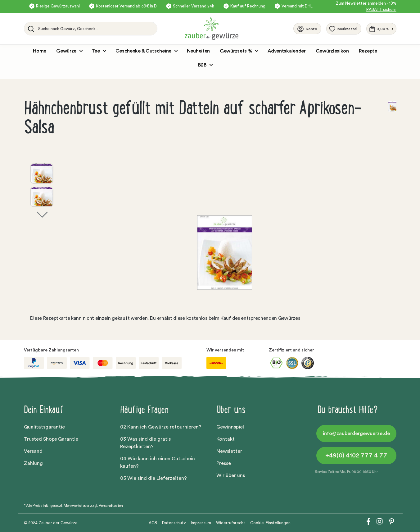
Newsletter (229, 451)
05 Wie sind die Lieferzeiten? (154, 478)
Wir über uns (231, 475)
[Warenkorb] (381, 29)
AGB (153, 523)
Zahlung (33, 463)
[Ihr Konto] (307, 29)
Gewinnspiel (230, 427)
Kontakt (226, 439)
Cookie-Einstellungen (270, 523)
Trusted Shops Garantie (51, 439)
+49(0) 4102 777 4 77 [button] (356, 456)
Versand (33, 451)
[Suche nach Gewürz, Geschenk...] (96, 29)
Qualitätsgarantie (44, 427)
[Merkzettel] (344, 29)
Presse (224, 463)
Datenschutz (174, 523)
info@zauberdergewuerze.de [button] (356, 433)
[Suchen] (30, 29)
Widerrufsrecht (231, 523)
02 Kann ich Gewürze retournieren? (161, 427)
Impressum (201, 523)
